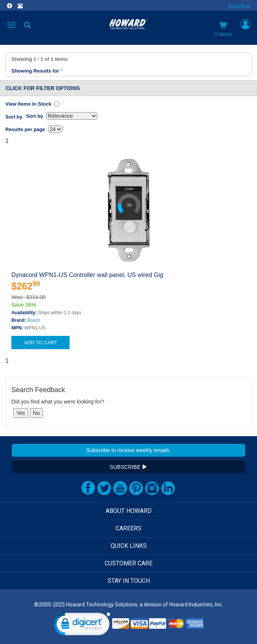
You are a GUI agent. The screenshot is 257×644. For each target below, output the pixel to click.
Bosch (34, 320)
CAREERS (128, 528)
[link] (82, 626)
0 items (223, 29)
